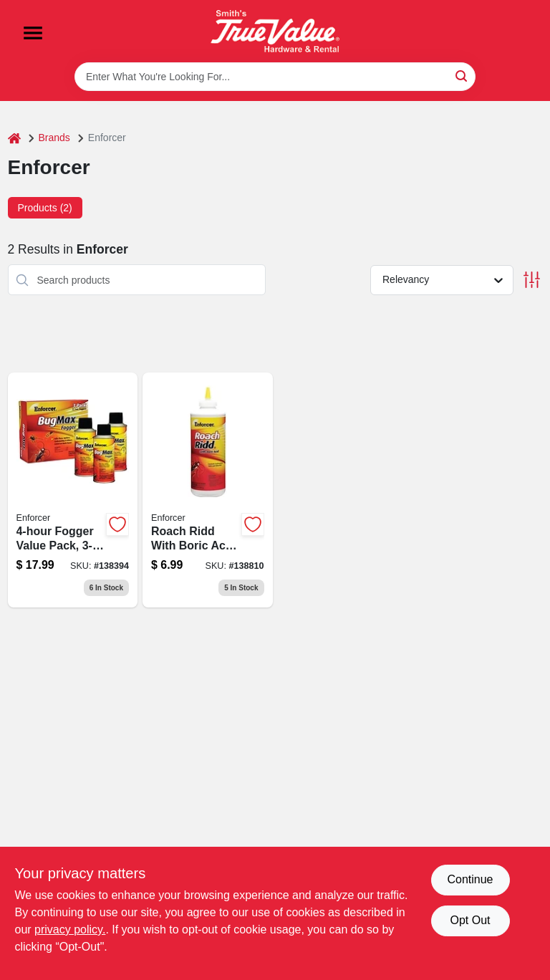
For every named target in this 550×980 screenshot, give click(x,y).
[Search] (462, 76)
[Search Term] (275, 77)
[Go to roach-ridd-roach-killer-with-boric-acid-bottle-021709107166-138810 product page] (208, 490)
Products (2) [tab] (45, 208)
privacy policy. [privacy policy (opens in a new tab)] (70, 929)
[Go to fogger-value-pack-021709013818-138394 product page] (73, 490)
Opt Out (470, 920)
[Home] (14, 138)
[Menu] (33, 33)
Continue (470, 879)
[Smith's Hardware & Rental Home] (275, 31)
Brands (54, 138)
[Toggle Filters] (532, 280)
